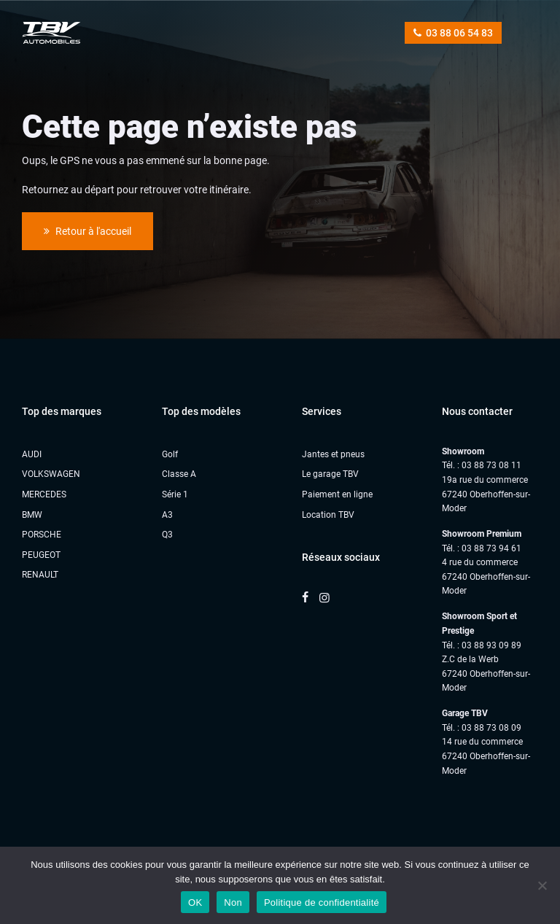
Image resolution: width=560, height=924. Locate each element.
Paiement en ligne (337, 494)
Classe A (179, 474)
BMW (32, 515)
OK (195, 902)
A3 (167, 515)
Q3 (167, 535)
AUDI (32, 454)
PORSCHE (42, 535)
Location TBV (328, 515)
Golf (170, 454)
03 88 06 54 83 (453, 33)
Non (233, 902)
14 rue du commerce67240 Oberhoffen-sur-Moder (486, 756)
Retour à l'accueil (87, 231)
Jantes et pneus (333, 454)
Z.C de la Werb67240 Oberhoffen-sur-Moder (486, 673)
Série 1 (175, 494)
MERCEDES (44, 494)
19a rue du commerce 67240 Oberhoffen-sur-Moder (486, 494)
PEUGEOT (41, 555)
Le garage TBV (330, 474)
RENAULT (40, 575)
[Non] (542, 885)
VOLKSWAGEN (51, 474)
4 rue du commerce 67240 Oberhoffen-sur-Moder (486, 576)
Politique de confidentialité (322, 902)
